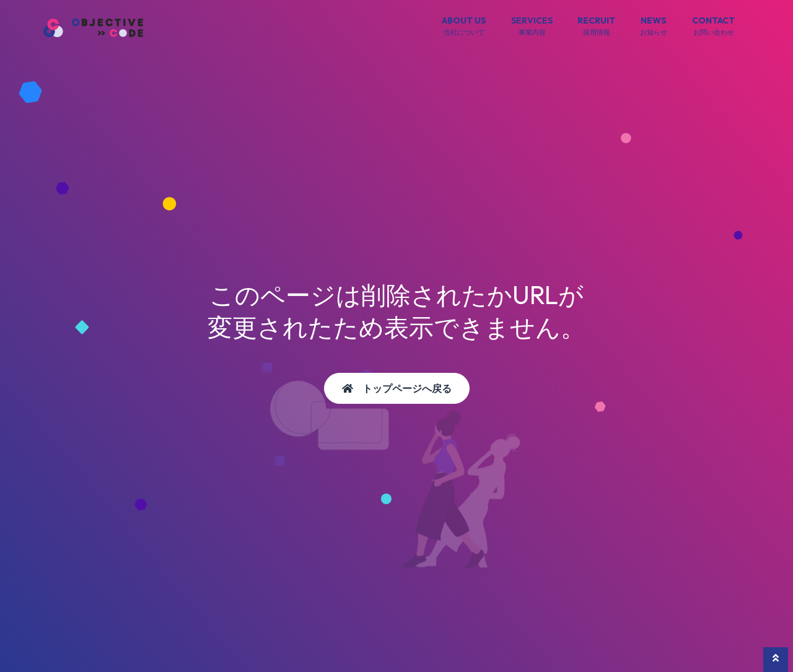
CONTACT (713, 27)
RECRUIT (596, 27)
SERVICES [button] (532, 27)
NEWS (654, 27)
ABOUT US (464, 27)
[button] (776, 660)
